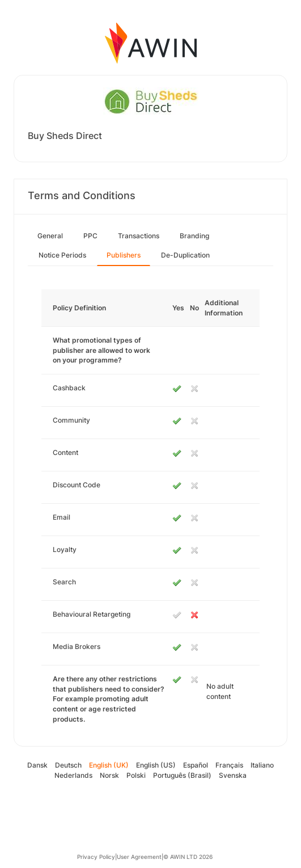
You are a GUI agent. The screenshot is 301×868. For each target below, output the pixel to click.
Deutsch (68, 765)
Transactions (139, 236)
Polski (136, 775)
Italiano (262, 765)
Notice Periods (62, 255)
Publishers (124, 255)
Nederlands (73, 775)
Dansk (37, 765)
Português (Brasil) (182, 775)
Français (229, 765)
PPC (90, 236)
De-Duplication (185, 255)
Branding (194, 236)
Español (196, 765)
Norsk (109, 775)
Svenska (233, 775)
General (50, 236)
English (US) (156, 765)
